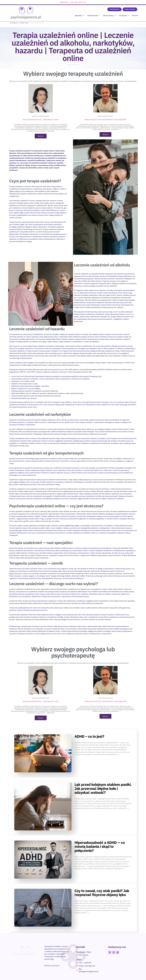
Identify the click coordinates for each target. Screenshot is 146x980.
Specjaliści (79, 16)
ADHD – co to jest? (89, 736)
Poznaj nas (124, 16)
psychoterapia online (58, 634)
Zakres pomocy (109, 16)
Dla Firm (135, 16)
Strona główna (14, 23)
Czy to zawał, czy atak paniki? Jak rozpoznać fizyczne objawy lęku (102, 893)
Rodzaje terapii (94, 16)
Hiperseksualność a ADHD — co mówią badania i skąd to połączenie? (100, 846)
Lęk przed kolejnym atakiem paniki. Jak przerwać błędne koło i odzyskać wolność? (103, 788)
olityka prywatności (52, 965)
